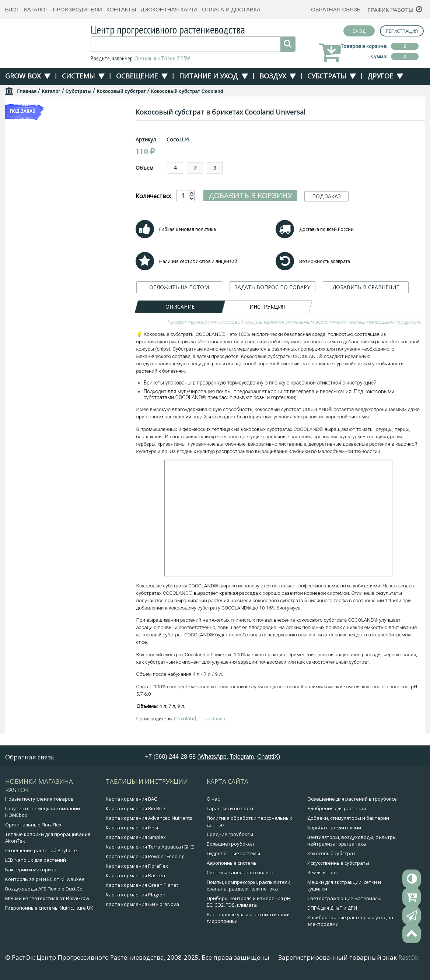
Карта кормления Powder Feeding (145, 858)
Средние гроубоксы (230, 836)
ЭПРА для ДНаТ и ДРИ (332, 910)
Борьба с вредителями (334, 829)
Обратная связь (336, 9)
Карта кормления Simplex (136, 839)
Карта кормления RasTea (135, 877)
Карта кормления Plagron (136, 896)
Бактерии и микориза (31, 871)
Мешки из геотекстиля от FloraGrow (47, 900)
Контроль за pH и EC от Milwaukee (45, 881)
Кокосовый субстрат (121, 91)
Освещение (137, 76)
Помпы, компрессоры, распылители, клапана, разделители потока (249, 887)
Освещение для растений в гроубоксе (352, 801)
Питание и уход (209, 76)
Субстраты (327, 76)
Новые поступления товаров (39, 801)
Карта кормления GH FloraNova (142, 906)
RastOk (408, 959)
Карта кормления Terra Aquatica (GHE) (150, 849)
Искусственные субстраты (338, 865)
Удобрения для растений (337, 810)
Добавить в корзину (250, 195)
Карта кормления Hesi (132, 829)
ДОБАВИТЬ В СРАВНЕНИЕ (366, 302)
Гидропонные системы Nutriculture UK (49, 910)
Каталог (36, 9)
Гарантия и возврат (230, 810)
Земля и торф (323, 874)
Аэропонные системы (232, 865)
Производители (77, 9)
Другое (380, 76)
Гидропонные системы (233, 855)
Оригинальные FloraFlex (33, 826)
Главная (27, 91)
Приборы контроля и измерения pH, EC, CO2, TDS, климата (249, 903)
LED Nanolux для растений (36, 862)
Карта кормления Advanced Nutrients (149, 820)
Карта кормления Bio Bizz (136, 810)
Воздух (273, 76)
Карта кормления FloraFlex (137, 868)
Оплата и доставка (231, 9)
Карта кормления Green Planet (142, 887)
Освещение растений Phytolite (41, 852)
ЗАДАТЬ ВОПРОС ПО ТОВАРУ (272, 302)
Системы (78, 76)
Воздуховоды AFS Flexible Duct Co (44, 891)
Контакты (121, 9)
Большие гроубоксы (230, 846)
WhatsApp (213, 758)
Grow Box (23, 76)
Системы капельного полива (241, 874)
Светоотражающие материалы (344, 900)
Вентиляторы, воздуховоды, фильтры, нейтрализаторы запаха (352, 842)
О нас (213, 801)
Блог (12, 9)
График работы (391, 10)
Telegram (242, 758)
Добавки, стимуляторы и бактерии (348, 820)
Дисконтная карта (169, 9)
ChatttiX (268, 758)
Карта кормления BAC (131, 801)
